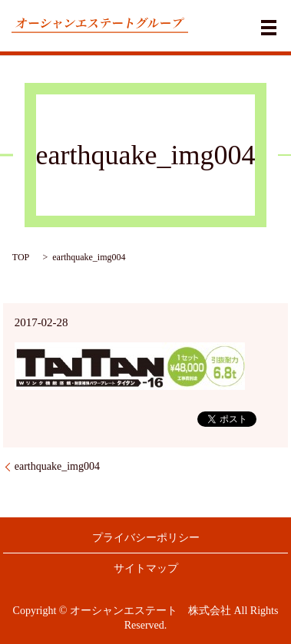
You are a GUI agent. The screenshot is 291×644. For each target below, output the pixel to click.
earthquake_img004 (57, 466)
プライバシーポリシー (146, 538)
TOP (21, 257)
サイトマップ (146, 568)
